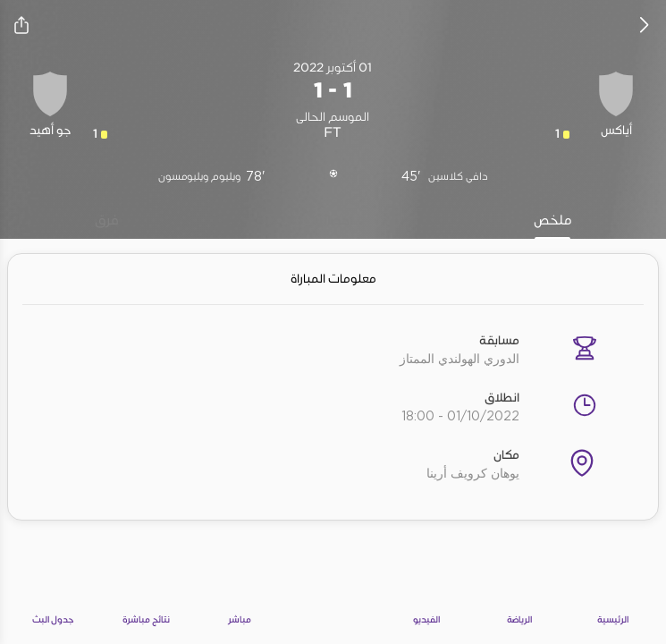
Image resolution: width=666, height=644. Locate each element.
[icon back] (645, 25)
